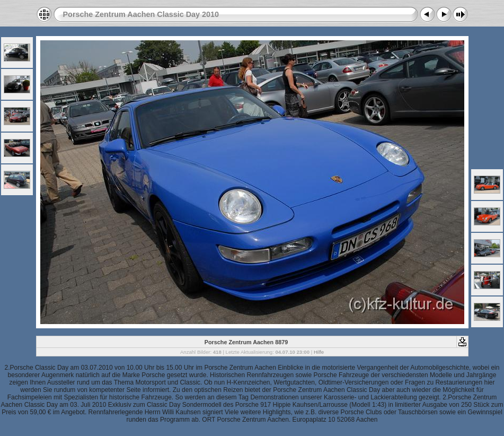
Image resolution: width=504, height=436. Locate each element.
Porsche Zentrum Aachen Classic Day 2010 (141, 14)
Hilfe (319, 352)
